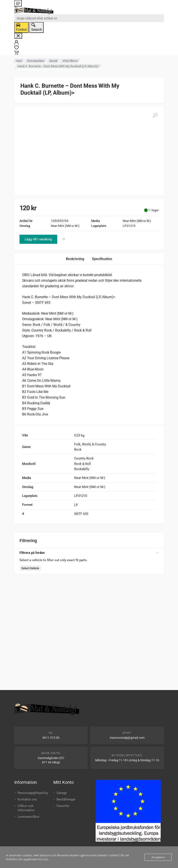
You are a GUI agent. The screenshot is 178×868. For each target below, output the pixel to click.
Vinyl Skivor (70, 61)
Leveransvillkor (29, 817)
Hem (19, 61)
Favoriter (63, 806)
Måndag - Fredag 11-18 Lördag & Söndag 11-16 (127, 760)
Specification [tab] (102, 259)
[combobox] (89, 18)
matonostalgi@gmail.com (127, 738)
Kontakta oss (27, 799)
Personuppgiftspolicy (33, 793)
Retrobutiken (36, 61)
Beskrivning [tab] (75, 259)
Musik (53, 61)
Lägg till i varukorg (38, 239)
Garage (62, 793)
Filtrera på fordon (89, 553)
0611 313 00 (51, 738)
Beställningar (66, 799)
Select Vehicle (30, 568)
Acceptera (158, 857)
